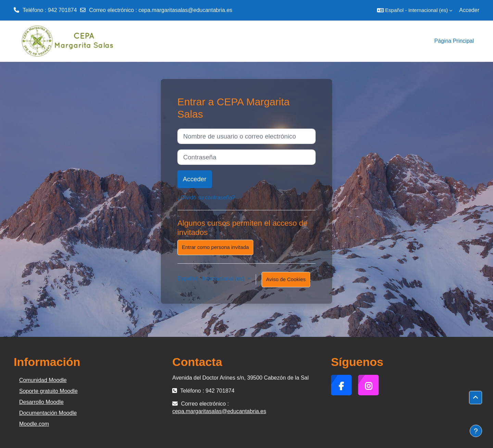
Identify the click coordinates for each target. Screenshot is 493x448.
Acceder (469, 10)
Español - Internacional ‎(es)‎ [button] (212, 279)
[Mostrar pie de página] (476, 431)
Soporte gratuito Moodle (48, 391)
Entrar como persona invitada (215, 247)
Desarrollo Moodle (41, 402)
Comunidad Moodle (43, 380)
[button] (415, 10)
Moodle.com (34, 424)
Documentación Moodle (48, 413)
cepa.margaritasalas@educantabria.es (185, 10)
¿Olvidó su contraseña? (206, 197)
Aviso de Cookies (286, 279)
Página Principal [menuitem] (454, 41)
